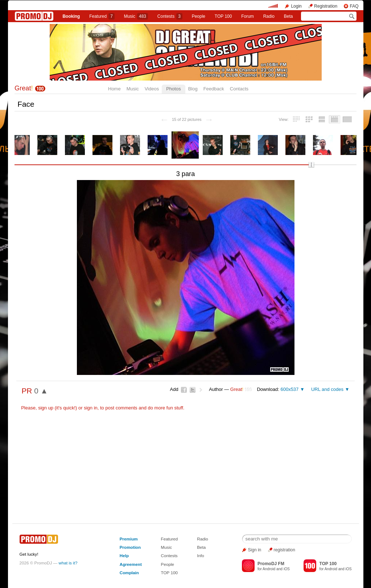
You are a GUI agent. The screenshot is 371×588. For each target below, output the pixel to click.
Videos (152, 89)
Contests (169, 556)
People (199, 16)
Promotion (130, 547)
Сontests (170, 16)
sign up (46, 408)
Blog (193, 89)
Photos (173, 89)
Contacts (239, 89)
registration (285, 550)
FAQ (354, 6)
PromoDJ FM (271, 564)
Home (114, 89)
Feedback (214, 89)
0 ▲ (41, 391)
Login (296, 6)
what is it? (68, 563)
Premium (129, 539)
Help (124, 556)
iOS (287, 569)
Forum (248, 16)
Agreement (131, 564)
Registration (326, 6)
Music (136, 16)
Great (24, 88)
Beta (288, 16)
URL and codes (327, 389)
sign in (91, 408)
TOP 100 (223, 16)
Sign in (255, 550)
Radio (269, 16)
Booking (71, 16)
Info (201, 556)
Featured (102, 16)
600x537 (289, 389)
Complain (129, 573)
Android (269, 569)
